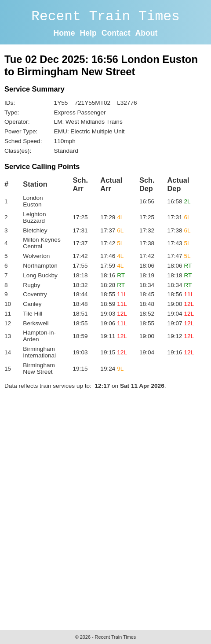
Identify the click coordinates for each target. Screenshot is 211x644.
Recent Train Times (105, 17)
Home (64, 33)
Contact (116, 33)
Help (88, 33)
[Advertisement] (105, 508)
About (146, 33)
